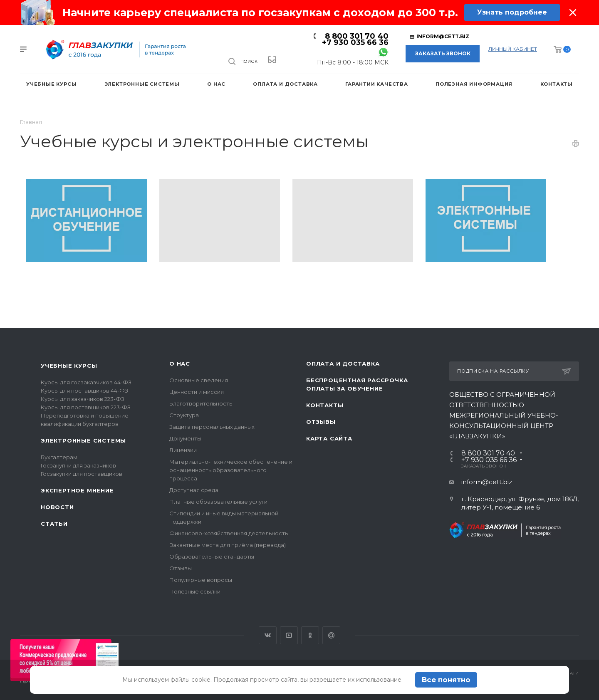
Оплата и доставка (343, 364)
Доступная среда (194, 490)
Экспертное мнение (77, 490)
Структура (184, 415)
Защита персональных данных (212, 427)
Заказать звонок (443, 53)
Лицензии (183, 450)
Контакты (325, 405)
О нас (180, 364)
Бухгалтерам (59, 457)
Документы (185, 438)
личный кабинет (513, 49)
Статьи (54, 524)
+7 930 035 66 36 (355, 42)
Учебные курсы (69, 366)
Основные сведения (199, 380)
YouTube (289, 635)
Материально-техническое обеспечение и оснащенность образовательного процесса (231, 470)
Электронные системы (83, 440)
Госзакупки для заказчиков (78, 465)
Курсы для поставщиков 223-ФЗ (86, 407)
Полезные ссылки (195, 591)
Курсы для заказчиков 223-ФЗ (83, 399)
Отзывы (181, 568)
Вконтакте (268, 635)
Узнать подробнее (512, 12)
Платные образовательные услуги (218, 502)
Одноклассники (310, 635)
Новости (57, 507)
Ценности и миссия (197, 392)
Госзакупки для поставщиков (82, 474)
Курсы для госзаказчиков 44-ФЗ (86, 382)
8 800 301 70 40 (357, 36)
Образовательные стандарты (212, 557)
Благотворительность (201, 403)
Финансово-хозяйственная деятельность (229, 533)
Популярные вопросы (201, 580)
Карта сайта (329, 438)
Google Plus (331, 635)
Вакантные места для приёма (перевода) (228, 545)
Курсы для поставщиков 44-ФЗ (84, 391)
